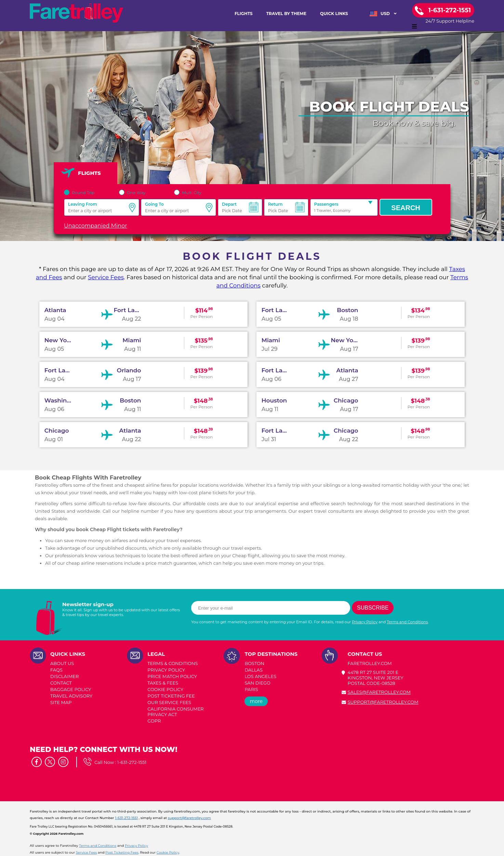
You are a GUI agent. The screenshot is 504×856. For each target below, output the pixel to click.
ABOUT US (62, 663)
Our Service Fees (169, 702)
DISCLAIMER (64, 676)
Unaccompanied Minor (96, 226)
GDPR (154, 721)
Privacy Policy (365, 622)
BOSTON (254, 663)
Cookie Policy (168, 852)
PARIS (251, 689)
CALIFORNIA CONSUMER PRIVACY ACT (176, 712)
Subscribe (373, 608)
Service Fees (106, 277)
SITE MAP (61, 702)
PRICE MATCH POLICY (172, 676)
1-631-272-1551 (132, 762)
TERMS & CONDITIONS (173, 663)
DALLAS (254, 670)
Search (406, 208)
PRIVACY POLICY (166, 670)
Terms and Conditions (407, 622)
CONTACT (61, 683)
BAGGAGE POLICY (71, 689)
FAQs (56, 670)
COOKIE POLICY (165, 689)
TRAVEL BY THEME (286, 14)
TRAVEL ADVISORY (71, 696)
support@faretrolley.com (383, 702)
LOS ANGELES (260, 676)
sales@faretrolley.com (379, 692)
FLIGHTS (244, 14)
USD (383, 14)
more (256, 701)
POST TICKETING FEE (171, 696)
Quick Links (334, 14)
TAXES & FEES (163, 683)
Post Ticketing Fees (122, 852)
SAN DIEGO (257, 683)
